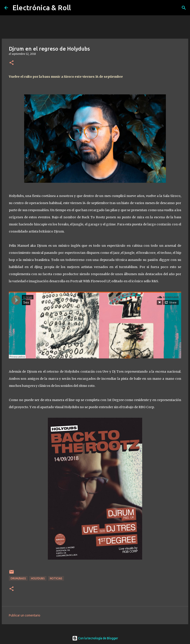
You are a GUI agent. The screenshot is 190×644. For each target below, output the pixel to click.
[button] (12, 63)
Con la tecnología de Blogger (95, 638)
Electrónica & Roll (42, 8)
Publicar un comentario (25, 615)
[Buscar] (184, 8)
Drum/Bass (18, 578)
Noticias (56, 578)
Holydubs (38, 578)
